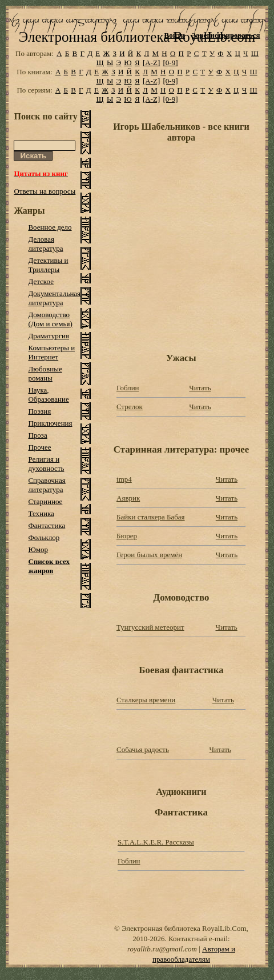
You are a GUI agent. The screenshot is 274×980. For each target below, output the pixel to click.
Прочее (39, 447)
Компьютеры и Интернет (51, 352)
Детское (41, 281)
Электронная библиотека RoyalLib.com (137, 37)
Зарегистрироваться (226, 35)
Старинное (45, 501)
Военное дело (50, 227)
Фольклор (44, 537)
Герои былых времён (149, 555)
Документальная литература (54, 298)
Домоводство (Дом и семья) (50, 319)
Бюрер (127, 536)
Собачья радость (143, 749)
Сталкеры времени (146, 700)
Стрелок (130, 407)
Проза (37, 435)
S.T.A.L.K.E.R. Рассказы (156, 842)
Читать (200, 388)
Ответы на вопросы (45, 191)
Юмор (38, 549)
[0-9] (170, 63)
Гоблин (128, 388)
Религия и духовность (46, 464)
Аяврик (128, 498)
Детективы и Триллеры (48, 265)
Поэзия (39, 411)
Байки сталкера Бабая (151, 517)
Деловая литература (45, 244)
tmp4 (124, 479)
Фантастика (47, 525)
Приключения (50, 423)
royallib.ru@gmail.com (162, 949)
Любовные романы (45, 373)
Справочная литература (47, 485)
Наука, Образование (48, 395)
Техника (41, 513)
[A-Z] (151, 63)
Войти (175, 35)
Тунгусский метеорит (150, 627)
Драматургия (49, 336)
